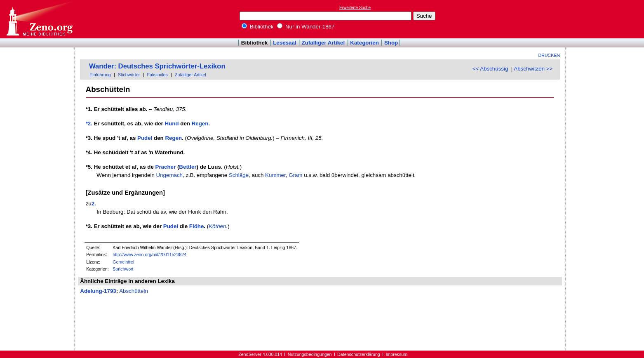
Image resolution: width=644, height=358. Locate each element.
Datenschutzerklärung (359, 354)
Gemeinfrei (123, 262)
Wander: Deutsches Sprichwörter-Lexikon (157, 66)
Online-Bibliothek (39, 19)
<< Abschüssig (490, 69)
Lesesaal (284, 43)
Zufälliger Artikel (323, 43)
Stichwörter (129, 75)
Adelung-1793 (98, 291)
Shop (391, 43)
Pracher (166, 167)
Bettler (188, 167)
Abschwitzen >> (533, 69)
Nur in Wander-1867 (306, 27)
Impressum (396, 354)
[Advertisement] (606, 19)
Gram (295, 175)
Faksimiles (157, 75)
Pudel (145, 138)
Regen (200, 124)
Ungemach (169, 175)
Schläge (239, 175)
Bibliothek (258, 27)
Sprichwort (123, 269)
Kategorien (364, 43)
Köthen (217, 226)
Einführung (100, 75)
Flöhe (197, 226)
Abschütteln (134, 291)
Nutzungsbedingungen (310, 354)
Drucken (549, 55)
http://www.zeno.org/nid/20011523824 (149, 254)
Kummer (275, 175)
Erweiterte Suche (355, 8)
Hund (172, 124)
